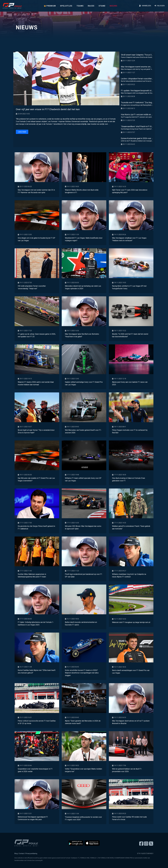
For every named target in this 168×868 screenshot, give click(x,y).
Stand (102, 6)
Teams (80, 6)
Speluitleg (66, 6)
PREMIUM (50, 6)
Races (91, 6)
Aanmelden (145, 6)
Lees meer (22, 132)
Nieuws (114, 6)
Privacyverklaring (31, 854)
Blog (16, 854)
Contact (22, 854)
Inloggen (159, 6)
